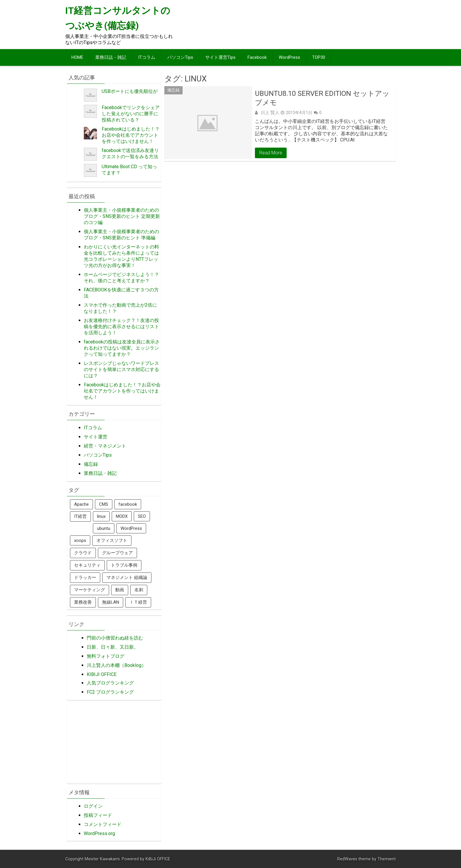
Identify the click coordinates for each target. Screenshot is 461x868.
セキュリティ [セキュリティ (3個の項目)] (87, 565)
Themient (387, 859)
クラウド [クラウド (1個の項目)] (83, 553)
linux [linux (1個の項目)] (101, 516)
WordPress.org (99, 833)
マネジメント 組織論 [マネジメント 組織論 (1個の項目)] (127, 577)
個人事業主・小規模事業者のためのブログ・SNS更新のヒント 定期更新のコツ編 (122, 216)
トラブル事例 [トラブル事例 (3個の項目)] (124, 565)
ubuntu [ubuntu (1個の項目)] (104, 528)
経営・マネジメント (105, 446)
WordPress (289, 57)
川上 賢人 (270, 113)
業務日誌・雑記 (111, 57)
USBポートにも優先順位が (130, 91)
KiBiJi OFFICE (158, 859)
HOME (77, 57)
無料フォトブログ (106, 656)
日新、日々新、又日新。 (113, 647)
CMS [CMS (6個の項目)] (104, 504)
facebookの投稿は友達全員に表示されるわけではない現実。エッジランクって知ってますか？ (122, 348)
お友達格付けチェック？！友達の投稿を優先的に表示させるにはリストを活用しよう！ (121, 327)
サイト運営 (96, 437)
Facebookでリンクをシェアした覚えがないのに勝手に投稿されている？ (131, 114)
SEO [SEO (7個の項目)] (142, 516)
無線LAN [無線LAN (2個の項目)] (111, 602)
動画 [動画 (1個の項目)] (120, 590)
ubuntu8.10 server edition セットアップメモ (322, 98)
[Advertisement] (287, 24)
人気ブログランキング (110, 683)
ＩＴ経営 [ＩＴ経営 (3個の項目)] (138, 602)
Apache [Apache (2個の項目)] (81, 504)
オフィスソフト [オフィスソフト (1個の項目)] (112, 540)
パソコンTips (180, 57)
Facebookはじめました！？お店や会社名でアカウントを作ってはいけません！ (131, 135)
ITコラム (147, 57)
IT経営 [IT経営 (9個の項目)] (80, 516)
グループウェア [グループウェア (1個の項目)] (117, 553)
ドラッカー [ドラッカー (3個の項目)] (85, 577)
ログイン (93, 806)
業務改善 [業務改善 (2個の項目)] (83, 602)
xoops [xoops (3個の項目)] (80, 540)
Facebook (257, 57)
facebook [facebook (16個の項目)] (128, 504)
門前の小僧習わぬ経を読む (115, 638)
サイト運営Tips (220, 57)
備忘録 (173, 90)
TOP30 (319, 57)
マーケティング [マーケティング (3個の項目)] (90, 590)
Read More (271, 153)
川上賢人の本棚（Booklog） (116, 665)
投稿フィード (98, 815)
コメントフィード (103, 824)
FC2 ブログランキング (110, 692)
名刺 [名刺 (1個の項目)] (139, 590)
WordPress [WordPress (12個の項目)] (131, 528)
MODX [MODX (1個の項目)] (122, 516)
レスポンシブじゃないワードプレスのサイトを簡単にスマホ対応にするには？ (121, 369)
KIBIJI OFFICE (102, 674)
